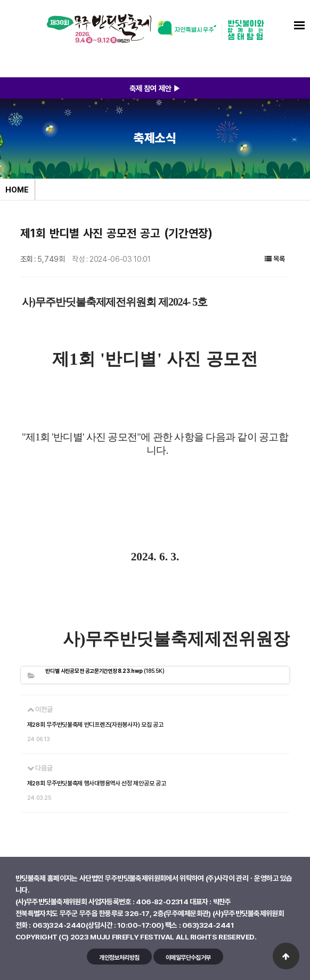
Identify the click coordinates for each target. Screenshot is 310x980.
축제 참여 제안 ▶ (155, 88)
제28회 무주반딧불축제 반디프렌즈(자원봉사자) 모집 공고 (95, 725)
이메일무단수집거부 (188, 957)
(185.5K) (105, 671)
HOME (17, 189)
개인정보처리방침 (119, 957)
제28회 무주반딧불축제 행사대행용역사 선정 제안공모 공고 (97, 783)
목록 (275, 259)
